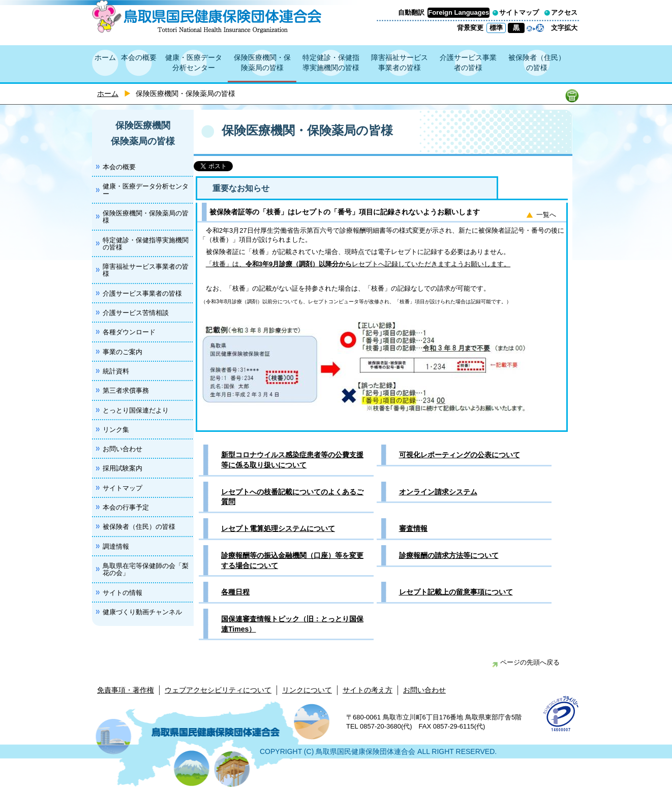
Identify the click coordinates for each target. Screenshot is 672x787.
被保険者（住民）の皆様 (537, 62)
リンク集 (116, 430)
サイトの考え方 (368, 690)
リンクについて (307, 690)
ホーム (105, 57)
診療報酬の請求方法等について (449, 555)
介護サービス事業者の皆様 (468, 62)
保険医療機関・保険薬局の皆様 (262, 62)
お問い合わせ (123, 449)
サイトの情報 (123, 593)
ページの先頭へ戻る (526, 662)
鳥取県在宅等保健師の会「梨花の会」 (146, 569)
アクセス (564, 12)
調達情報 (116, 546)
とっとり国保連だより (136, 410)
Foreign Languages (459, 12)
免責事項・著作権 (126, 690)
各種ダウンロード (129, 332)
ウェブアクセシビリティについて (218, 690)
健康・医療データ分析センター (194, 62)
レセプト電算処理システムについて (278, 528)
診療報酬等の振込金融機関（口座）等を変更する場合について (292, 560)
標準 (496, 28)
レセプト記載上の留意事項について (456, 592)
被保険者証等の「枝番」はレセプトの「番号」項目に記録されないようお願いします (345, 212)
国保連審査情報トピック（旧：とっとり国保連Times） (292, 624)
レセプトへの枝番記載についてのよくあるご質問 (292, 497)
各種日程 (235, 592)
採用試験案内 (123, 468)
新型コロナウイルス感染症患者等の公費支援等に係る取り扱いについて (292, 460)
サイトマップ (519, 12)
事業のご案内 (123, 352)
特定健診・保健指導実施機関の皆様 (331, 62)
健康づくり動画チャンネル (142, 612)
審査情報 (413, 528)
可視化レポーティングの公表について (460, 455)
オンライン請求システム (438, 492)
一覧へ (546, 215)
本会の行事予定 (126, 507)
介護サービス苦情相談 (136, 313)
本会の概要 (139, 57)
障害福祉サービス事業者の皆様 (400, 62)
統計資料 (116, 371)
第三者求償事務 (126, 390)
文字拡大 (564, 28)
